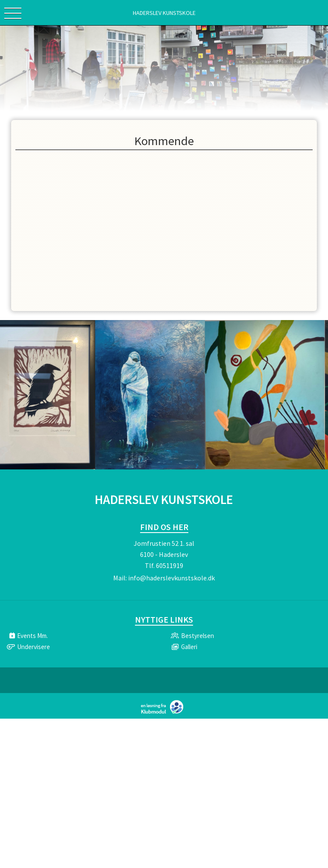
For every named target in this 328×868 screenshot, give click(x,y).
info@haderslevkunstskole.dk (171, 578)
